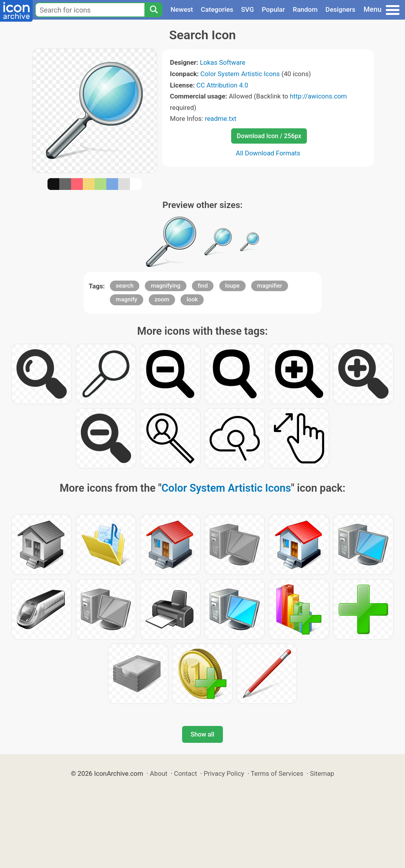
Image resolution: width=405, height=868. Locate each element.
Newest (182, 9)
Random (305, 9)
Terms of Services (277, 773)
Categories (217, 9)
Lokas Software (223, 62)
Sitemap (322, 773)
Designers (340, 9)
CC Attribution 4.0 (222, 85)
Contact (185, 773)
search (125, 286)
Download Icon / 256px (269, 136)
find (203, 286)
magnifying (165, 286)
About (159, 773)
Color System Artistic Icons (240, 74)
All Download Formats (268, 153)
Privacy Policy (224, 773)
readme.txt (221, 119)
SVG (247, 9)
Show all (202, 734)
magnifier (270, 286)
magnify (126, 299)
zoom (162, 299)
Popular (273, 9)
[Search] (153, 10)
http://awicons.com (318, 96)
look (192, 299)
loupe (233, 286)
